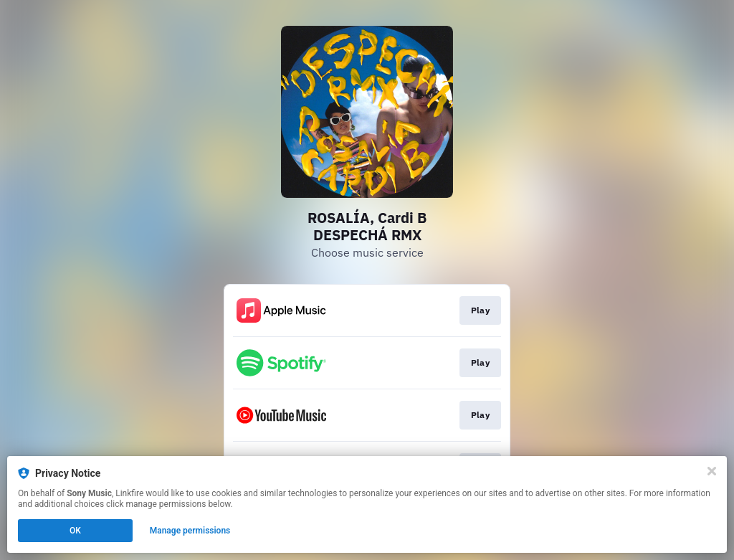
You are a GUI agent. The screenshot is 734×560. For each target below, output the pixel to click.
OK (75, 531)
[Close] (712, 471)
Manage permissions (190, 531)
